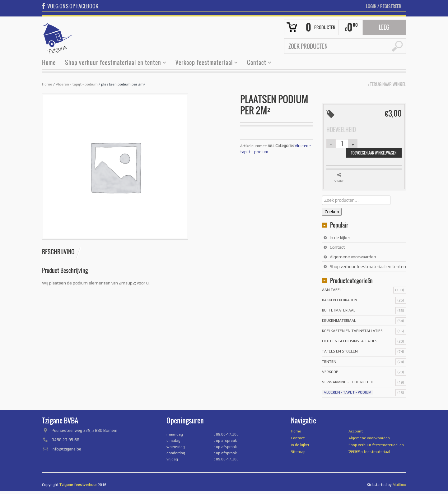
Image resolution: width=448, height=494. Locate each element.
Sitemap (298, 452)
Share (339, 181)
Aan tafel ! (333, 290)
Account (356, 431)
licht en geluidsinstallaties (350, 341)
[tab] (62, 252)
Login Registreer (384, 6)
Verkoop (330, 372)
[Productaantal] (342, 144)
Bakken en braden (340, 300)
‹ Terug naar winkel (387, 84)
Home (49, 62)
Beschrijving (58, 252)
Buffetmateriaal (339, 310)
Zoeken (332, 212)
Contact (257, 63)
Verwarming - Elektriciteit (348, 382)
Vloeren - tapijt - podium (77, 84)
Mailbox (399, 485)
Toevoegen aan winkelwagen (374, 153)
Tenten (329, 362)
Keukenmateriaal (339, 321)
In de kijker (340, 238)
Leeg (384, 27)
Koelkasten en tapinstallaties (352, 331)
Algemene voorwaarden (353, 257)
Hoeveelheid (341, 130)
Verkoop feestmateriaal (204, 63)
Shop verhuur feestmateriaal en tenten (113, 63)
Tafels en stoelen (340, 351)
